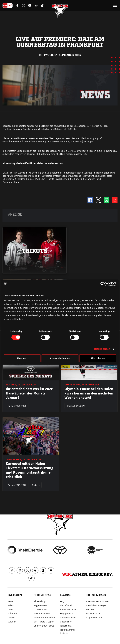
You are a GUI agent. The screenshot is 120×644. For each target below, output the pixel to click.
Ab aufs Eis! (66, 605)
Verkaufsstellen (42, 613)
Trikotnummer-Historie (68, 631)
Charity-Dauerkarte (44, 626)
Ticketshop (40, 601)
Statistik (12, 622)
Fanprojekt (66, 626)
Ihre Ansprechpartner (98, 601)
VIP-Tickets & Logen (44, 622)
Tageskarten (40, 605)
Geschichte (66, 622)
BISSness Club (94, 613)
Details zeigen (102, 349)
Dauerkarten (40, 609)
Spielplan (12, 613)
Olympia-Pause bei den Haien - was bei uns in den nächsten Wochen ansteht (89, 393)
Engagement (67, 613)
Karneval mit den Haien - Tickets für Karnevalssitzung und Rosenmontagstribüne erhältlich (30, 470)
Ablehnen (22, 358)
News (10, 601)
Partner (90, 609)
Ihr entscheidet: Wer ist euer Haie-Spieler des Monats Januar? (29, 393)
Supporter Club (94, 617)
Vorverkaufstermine (44, 617)
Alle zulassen (98, 358)
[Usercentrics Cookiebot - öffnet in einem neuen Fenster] (103, 284)
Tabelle (11, 617)
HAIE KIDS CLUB (68, 609)
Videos (11, 605)
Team (10, 609)
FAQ (62, 601)
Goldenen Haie (68, 617)
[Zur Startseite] (60, 11)
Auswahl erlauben (60, 358)
